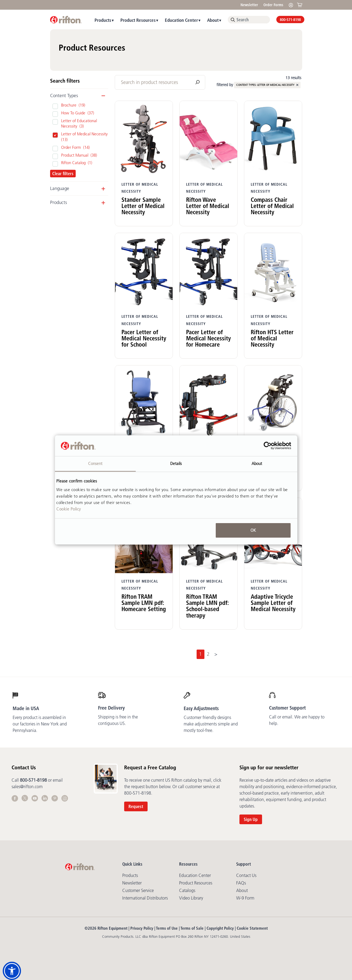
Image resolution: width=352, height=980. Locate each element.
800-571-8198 (290, 20)
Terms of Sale (192, 928)
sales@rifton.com (27, 787)
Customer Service (138, 890)
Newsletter (249, 5)
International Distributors (145, 898)
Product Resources (138, 20)
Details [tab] (176, 463)
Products (103, 20)
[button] (12, 971)
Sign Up (251, 819)
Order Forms (273, 5)
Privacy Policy (142, 928)
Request (136, 806)
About (213, 20)
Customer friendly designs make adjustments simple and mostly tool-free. (211, 724)
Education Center (181, 20)
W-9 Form (245, 898)
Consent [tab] (95, 463)
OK (253, 530)
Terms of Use (167, 928)
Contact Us (246, 875)
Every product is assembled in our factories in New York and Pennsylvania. (40, 724)
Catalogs (187, 890)
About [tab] (257, 463)
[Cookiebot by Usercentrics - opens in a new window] (268, 446)
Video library (191, 898)
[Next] (216, 654)
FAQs (241, 883)
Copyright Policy (220, 928)
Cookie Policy (69, 509)
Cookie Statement (252, 928)
